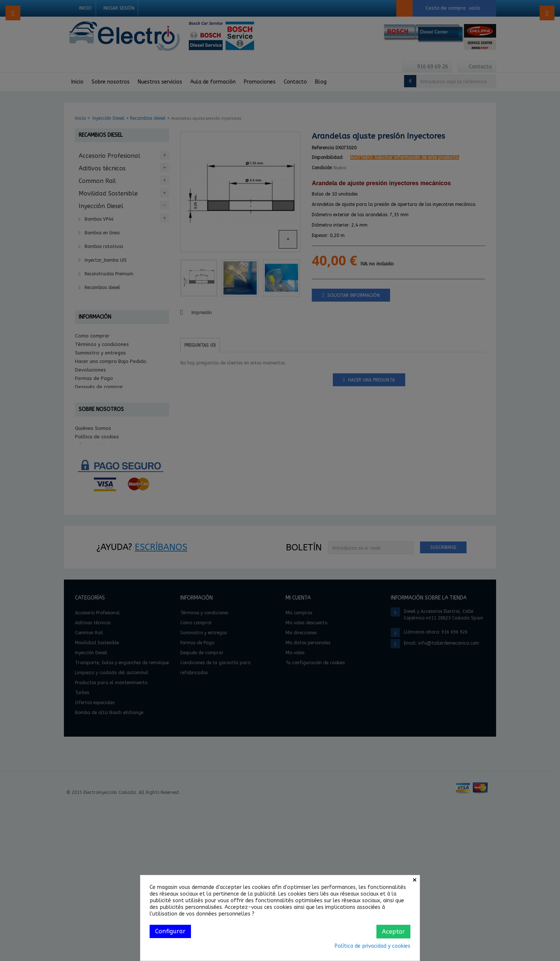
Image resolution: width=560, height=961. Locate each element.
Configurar (170, 931)
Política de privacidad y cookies (373, 946)
